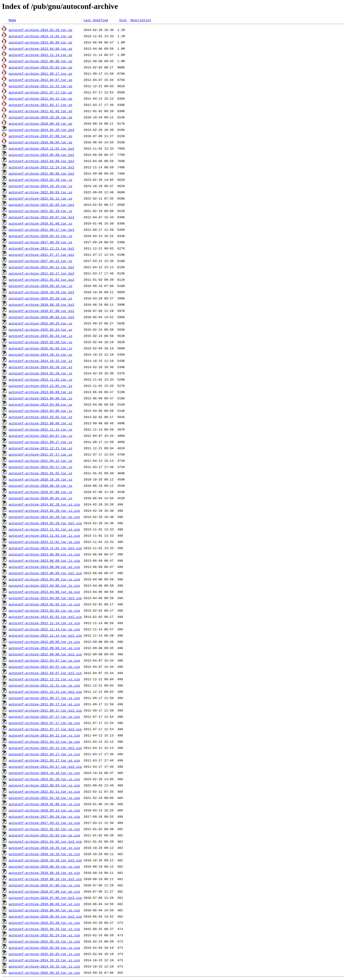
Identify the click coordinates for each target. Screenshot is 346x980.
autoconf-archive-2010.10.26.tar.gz (40, 117)
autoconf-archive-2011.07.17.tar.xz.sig (44, 717)
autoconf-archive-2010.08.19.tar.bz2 (41, 304)
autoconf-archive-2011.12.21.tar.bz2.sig (45, 692)
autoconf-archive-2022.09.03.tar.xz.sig (44, 785)
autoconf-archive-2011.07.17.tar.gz (40, 92)
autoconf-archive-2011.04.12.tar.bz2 (41, 267)
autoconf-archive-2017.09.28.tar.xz (40, 242)
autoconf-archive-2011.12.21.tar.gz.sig (44, 685)
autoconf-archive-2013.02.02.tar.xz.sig (44, 604)
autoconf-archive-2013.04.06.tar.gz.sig (44, 592)
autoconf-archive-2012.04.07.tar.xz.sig (44, 660)
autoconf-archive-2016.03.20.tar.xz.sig (44, 923)
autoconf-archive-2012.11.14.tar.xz (40, 429)
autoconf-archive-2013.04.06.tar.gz (40, 49)
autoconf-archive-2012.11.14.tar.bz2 (41, 167)
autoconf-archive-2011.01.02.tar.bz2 (41, 280)
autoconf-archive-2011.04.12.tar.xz (40, 461)
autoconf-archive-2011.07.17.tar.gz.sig (44, 723)
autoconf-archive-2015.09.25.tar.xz (40, 323)
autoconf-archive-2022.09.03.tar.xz (40, 192)
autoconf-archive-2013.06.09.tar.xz (40, 392)
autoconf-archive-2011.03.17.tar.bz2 (41, 273)
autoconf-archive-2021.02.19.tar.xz (40, 211)
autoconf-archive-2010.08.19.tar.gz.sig (44, 873)
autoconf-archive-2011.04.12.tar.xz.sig (44, 735)
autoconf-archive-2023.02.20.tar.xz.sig (44, 779)
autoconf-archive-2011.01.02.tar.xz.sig (44, 829)
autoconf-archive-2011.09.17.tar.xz (40, 442)
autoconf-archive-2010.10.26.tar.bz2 (41, 292)
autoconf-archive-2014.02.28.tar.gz (40, 30)
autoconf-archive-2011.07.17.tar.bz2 (41, 255)
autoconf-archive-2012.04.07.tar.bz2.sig (45, 673)
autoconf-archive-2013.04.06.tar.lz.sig (44, 585)
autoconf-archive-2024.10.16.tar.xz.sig (44, 773)
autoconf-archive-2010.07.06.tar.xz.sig (44, 885)
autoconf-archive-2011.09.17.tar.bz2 (41, 230)
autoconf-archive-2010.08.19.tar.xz (40, 486)
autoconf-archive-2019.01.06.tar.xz (40, 223)
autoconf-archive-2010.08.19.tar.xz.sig (44, 866)
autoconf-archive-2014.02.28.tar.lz (40, 373)
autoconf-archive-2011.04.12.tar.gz (40, 98)
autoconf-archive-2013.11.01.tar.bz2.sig (45, 548)
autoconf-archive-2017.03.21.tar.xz (40, 261)
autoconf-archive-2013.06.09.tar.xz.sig (44, 554)
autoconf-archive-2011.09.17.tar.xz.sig (44, 698)
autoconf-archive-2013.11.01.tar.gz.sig (44, 542)
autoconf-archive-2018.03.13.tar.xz (40, 236)
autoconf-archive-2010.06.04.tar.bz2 (41, 317)
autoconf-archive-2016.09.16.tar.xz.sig (44, 973)
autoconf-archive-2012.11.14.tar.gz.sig (44, 629)
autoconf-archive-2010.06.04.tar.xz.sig (44, 904)
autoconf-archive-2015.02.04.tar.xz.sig (44, 948)
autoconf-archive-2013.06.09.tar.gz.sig (44, 567)
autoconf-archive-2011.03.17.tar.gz (40, 105)
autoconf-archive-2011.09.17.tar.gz (40, 73)
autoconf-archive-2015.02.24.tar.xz (40, 329)
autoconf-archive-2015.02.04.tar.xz (40, 342)
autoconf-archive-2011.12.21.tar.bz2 (41, 248)
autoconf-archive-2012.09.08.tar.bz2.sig (45, 654)
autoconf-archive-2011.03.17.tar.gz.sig (44, 760)
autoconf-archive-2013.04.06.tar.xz (40, 404)
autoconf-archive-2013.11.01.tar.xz (40, 379)
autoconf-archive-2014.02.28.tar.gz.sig (44, 517)
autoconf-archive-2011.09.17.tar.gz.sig (44, 704)
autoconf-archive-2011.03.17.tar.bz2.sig (45, 767)
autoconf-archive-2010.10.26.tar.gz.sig (44, 854)
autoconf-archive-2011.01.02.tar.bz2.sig (45, 841)
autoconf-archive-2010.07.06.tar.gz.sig (44, 891)
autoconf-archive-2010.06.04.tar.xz (40, 498)
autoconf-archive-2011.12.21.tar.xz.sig (44, 679)
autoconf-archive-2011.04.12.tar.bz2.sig (45, 748)
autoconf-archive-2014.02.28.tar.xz (40, 367)
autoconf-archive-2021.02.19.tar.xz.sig (44, 798)
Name (12, 20)
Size (123, 20)
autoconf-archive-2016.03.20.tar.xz (40, 298)
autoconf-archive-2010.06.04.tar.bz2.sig (45, 916)
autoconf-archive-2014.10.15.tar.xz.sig (44, 960)
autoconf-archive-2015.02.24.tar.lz (40, 336)
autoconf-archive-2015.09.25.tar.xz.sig (44, 929)
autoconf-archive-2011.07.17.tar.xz (40, 454)
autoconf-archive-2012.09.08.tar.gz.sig (44, 648)
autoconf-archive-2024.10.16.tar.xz (40, 186)
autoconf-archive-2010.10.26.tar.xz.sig (44, 848)
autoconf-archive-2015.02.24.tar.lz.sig (44, 941)
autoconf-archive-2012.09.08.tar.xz (40, 423)
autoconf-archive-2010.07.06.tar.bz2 (41, 311)
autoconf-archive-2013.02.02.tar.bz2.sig (45, 617)
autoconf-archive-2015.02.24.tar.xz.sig (44, 935)
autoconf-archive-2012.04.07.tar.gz (40, 80)
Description (141, 20)
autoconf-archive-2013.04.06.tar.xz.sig (44, 579)
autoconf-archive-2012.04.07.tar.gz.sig (44, 667)
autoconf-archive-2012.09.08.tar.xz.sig (44, 642)
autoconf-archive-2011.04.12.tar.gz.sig (44, 742)
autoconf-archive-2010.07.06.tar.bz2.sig (45, 898)
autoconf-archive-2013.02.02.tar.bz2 (41, 205)
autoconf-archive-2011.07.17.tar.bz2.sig (45, 729)
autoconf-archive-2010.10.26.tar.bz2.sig (45, 860)
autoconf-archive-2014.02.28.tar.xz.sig (44, 504)
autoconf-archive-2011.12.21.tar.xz (40, 448)
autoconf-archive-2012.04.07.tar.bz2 (41, 217)
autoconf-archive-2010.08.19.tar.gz (40, 123)
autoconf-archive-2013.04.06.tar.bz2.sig (45, 598)
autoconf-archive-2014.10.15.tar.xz (40, 354)
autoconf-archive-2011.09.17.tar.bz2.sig (45, 710)
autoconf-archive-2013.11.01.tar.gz (40, 36)
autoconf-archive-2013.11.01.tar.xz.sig (44, 529)
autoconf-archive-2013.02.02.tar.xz (40, 417)
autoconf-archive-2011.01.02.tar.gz (40, 111)
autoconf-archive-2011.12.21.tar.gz (40, 86)
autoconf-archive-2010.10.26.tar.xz (40, 479)
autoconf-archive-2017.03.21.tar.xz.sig (44, 823)
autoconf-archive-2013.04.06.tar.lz (40, 411)
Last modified (96, 20)
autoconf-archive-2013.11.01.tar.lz (40, 386)
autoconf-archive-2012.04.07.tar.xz (40, 436)
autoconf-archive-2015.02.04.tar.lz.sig (44, 954)
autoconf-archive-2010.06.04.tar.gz (40, 142)
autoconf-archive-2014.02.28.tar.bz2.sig (45, 523)
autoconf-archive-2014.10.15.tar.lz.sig (44, 966)
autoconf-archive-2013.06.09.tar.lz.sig (44, 560)
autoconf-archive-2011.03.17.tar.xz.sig (44, 754)
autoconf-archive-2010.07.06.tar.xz (40, 492)
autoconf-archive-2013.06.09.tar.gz (40, 42)
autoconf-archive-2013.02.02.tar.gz (40, 67)
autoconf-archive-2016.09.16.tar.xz (40, 286)
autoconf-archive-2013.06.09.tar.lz (40, 398)
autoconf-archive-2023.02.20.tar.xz (40, 180)
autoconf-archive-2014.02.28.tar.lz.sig (44, 511)
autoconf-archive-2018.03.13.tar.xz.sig (44, 810)
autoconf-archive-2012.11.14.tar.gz (40, 55)
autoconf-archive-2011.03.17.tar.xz (40, 467)
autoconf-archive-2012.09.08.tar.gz (40, 61)
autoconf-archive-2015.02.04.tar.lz (40, 348)
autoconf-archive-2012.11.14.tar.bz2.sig (45, 635)
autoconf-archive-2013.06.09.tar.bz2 (41, 155)
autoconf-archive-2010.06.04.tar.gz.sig (44, 910)
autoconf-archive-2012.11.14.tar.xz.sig (44, 623)
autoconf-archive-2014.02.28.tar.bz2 (41, 130)
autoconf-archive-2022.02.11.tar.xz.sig (44, 791)
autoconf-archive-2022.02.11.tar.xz (40, 198)
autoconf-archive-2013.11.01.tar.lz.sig (44, 536)
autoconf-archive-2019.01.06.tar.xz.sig (44, 804)
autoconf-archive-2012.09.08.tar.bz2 (41, 173)
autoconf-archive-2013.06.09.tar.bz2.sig (45, 573)
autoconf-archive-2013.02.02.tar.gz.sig (44, 610)
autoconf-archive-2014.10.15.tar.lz (40, 361)
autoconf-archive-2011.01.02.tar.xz (40, 473)
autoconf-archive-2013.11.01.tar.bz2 (41, 148)
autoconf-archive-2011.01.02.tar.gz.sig (44, 835)
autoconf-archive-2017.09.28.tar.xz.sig (44, 816)
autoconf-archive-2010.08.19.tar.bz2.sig (45, 879)
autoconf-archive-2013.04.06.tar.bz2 (41, 161)
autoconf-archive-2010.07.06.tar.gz (40, 136)
